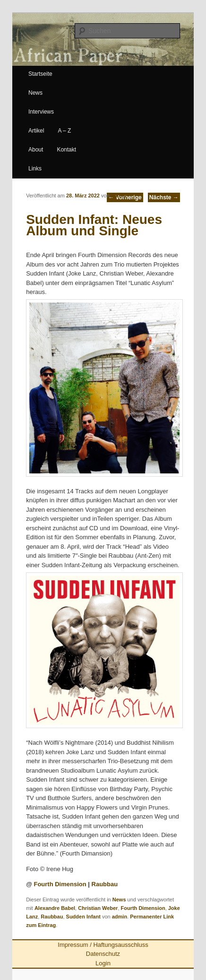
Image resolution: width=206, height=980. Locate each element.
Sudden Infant (83, 917)
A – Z (64, 131)
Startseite (40, 74)
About (36, 150)
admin (119, 196)
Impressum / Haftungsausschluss (103, 945)
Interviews (41, 112)
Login (103, 963)
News (35, 93)
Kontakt (66, 150)
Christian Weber (98, 908)
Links (35, 169)
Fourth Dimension (60, 884)
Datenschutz (103, 954)
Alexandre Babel (55, 908)
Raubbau (105, 884)
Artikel (36, 131)
